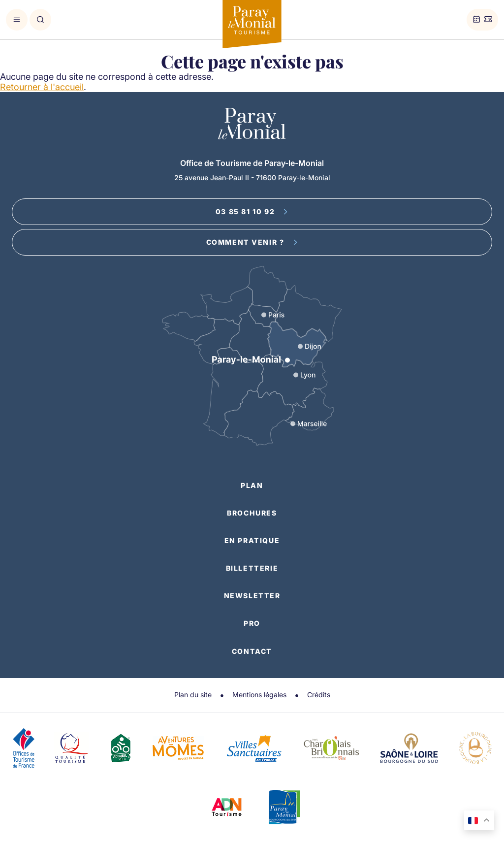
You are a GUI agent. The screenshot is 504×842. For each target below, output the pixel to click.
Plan (252, 485)
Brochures (252, 513)
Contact (252, 651)
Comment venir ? (252, 242)
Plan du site (193, 695)
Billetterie (252, 568)
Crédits (319, 695)
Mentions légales (259, 695)
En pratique (252, 540)
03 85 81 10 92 (252, 211)
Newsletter (252, 596)
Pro (252, 623)
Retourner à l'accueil (42, 87)
